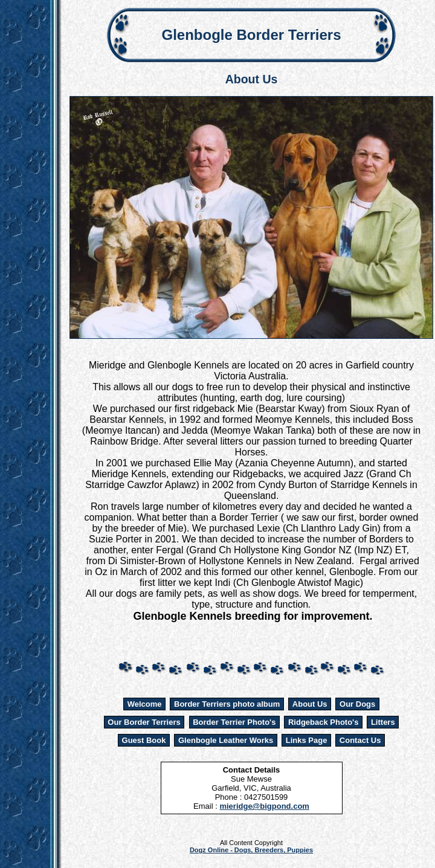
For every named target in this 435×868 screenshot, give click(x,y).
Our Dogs (357, 704)
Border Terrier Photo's (234, 722)
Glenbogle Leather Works (226, 740)
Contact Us (360, 740)
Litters (383, 722)
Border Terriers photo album (227, 704)
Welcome (145, 704)
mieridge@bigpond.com (264, 806)
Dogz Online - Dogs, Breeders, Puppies (251, 850)
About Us (310, 704)
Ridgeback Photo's (324, 722)
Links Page (307, 740)
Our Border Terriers (144, 722)
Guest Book (144, 740)
